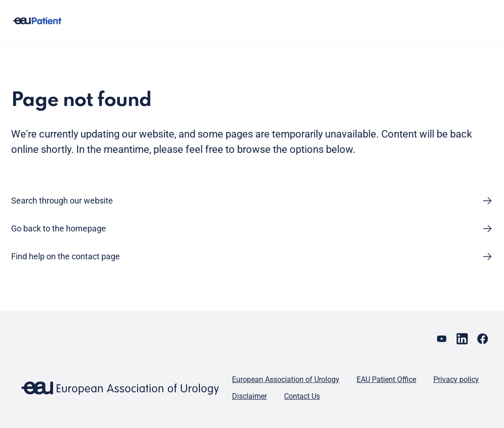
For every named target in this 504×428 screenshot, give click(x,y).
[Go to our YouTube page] (442, 339)
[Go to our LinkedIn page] (462, 339)
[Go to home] (37, 21)
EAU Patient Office (386, 379)
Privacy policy (456, 379)
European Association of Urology (286, 379)
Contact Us (302, 396)
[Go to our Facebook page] (483, 339)
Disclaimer (249, 396)
